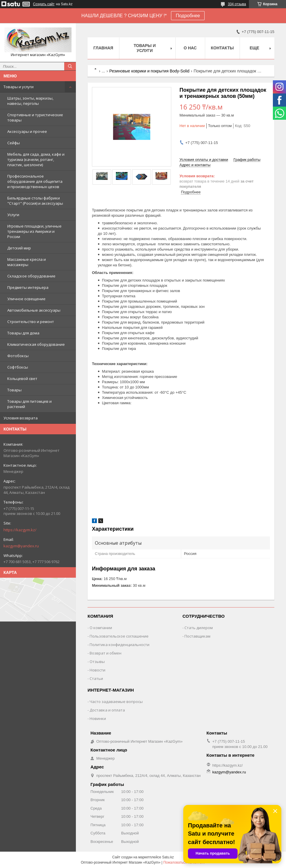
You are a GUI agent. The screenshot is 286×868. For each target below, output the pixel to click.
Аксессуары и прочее (27, 131)
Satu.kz (168, 857)
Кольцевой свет (22, 379)
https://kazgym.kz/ (20, 530)
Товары (14, 390)
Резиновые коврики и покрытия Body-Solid (150, 71)
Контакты (222, 48)
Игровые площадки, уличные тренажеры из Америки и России (34, 231)
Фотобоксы (18, 356)
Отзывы (97, 662)
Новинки (98, 718)
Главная (103, 48)
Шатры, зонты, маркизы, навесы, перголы (30, 101)
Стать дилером (199, 628)
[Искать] (70, 66)
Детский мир (19, 248)
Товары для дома (23, 333)
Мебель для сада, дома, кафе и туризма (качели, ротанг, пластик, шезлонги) (36, 159)
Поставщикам (197, 636)
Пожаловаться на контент (184, 862)
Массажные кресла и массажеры (27, 262)
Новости (97, 670)
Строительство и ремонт (31, 322)
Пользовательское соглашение (119, 636)
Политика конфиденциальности (120, 645)
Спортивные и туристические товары (35, 117)
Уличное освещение (26, 299)
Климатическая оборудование (36, 344)
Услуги (13, 215)
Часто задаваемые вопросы (116, 702)
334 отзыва (237, 4)
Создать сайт (44, 4)
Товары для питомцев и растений (29, 404)
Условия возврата (21, 418)
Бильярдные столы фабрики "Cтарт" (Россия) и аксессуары (35, 201)
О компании (101, 628)
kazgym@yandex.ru (21, 546)
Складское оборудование (31, 276)
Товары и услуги (19, 87)
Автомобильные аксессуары (34, 310)
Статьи (96, 678)
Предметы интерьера (28, 287)
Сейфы (14, 143)
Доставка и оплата (107, 710)
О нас (190, 48)
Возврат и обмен (105, 653)
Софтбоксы (18, 367)
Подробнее (188, 16)
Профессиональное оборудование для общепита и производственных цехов (35, 181)
